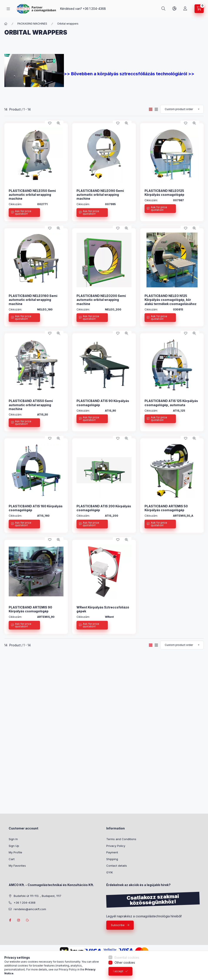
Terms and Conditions (121, 839)
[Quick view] (58, 123)
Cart (12, 859)
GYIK (110, 872)
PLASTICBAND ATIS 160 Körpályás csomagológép (36, 508)
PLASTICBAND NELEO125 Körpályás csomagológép (164, 193)
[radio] (156, 109)
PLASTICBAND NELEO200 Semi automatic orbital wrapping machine (101, 300)
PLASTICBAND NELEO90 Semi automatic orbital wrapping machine (100, 195)
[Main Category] (6, 24)
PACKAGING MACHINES (32, 24)
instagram (19, 920)
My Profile (15, 852)
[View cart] (199, 9)
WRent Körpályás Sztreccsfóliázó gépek (103, 609)
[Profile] (185, 9)
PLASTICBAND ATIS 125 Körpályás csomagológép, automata (171, 403)
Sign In (13, 839)
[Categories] (8, 9)
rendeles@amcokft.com (30, 909)
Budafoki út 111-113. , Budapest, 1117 (37, 896)
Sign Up (14, 846)
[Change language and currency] (174, 9)
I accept (118, 971)
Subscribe (118, 925)
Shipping (112, 859)
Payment (112, 852)
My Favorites (17, 866)
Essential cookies (127, 957)
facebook (10, 920)
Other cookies (125, 962)
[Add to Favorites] (50, 123)
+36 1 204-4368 (94, 9)
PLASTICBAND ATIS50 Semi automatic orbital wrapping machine (31, 405)
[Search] (163, 9)
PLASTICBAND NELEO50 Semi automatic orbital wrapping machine (32, 195)
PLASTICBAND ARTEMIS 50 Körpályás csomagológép (166, 508)
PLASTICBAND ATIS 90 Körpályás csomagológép (103, 403)
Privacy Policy (116, 846)
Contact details (117, 866)
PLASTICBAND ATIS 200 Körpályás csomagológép (104, 508)
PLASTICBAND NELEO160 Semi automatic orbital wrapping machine (33, 300)
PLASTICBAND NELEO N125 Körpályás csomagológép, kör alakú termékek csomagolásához (171, 300)
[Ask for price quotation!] (24, 213)
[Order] (182, 109)
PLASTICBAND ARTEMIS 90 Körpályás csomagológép (30, 609)
